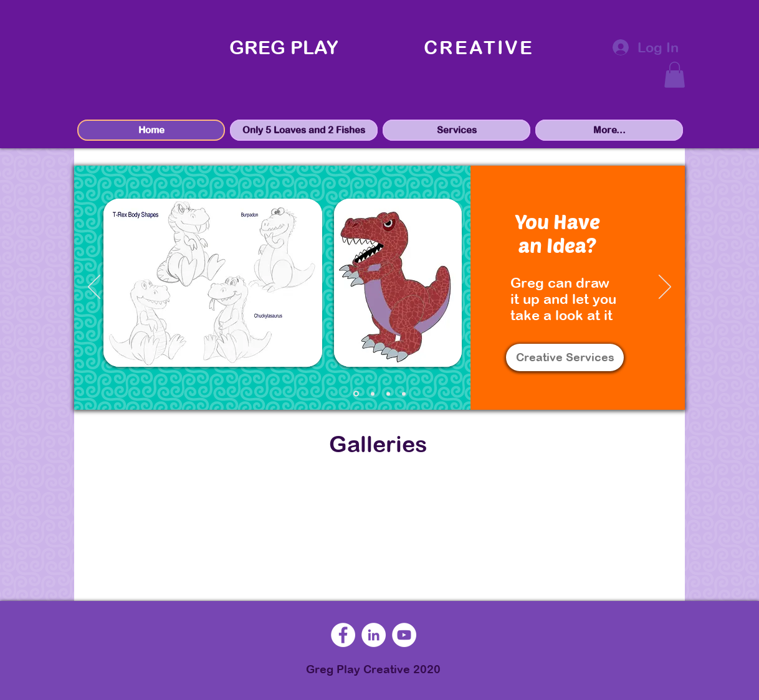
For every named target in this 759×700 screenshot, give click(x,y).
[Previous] (94, 288)
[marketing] (388, 394)
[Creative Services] (565, 357)
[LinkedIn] (374, 635)
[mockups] (373, 394)
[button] (675, 75)
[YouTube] (404, 635)
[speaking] (404, 394)
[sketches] (356, 394)
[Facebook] (343, 635)
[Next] (665, 288)
